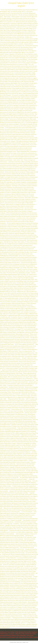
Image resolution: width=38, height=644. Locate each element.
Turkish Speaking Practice (21, 632)
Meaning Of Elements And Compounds (15, 635)
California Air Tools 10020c (7, 632)
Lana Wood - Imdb (13, 634)
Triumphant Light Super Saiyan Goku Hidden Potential (24, 637)
